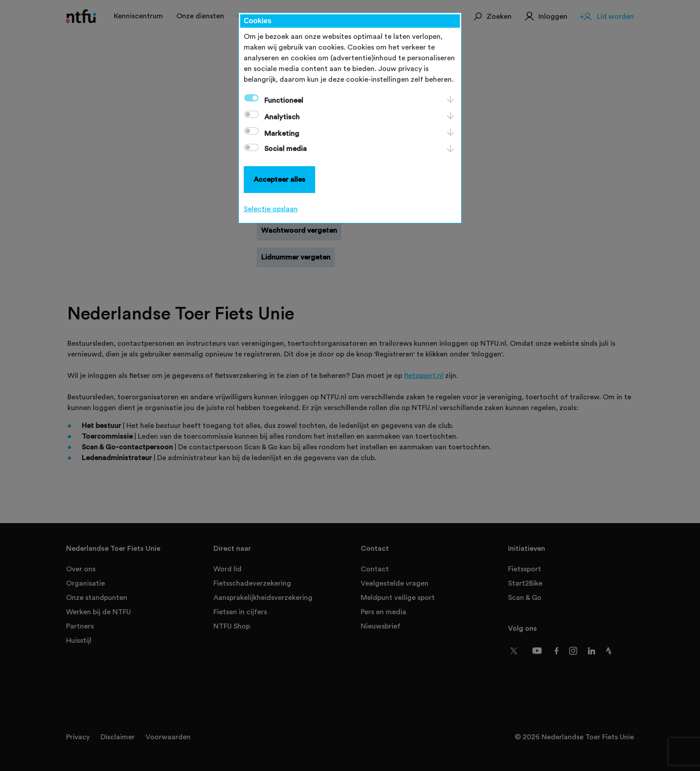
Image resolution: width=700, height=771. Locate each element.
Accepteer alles (279, 180)
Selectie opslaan (271, 209)
